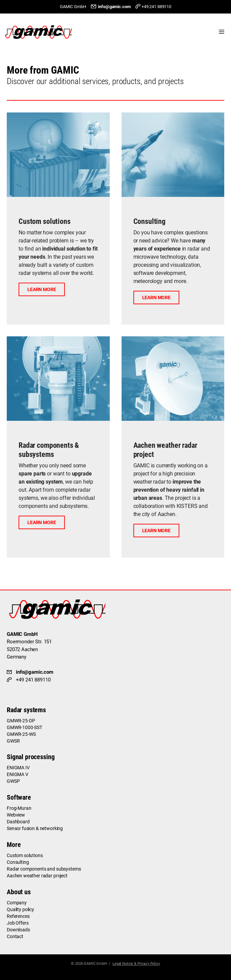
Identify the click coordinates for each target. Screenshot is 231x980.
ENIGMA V (18, 774)
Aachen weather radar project (37, 876)
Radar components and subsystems (44, 869)
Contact (15, 936)
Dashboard (18, 822)
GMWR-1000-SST (24, 727)
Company (17, 903)
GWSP (13, 781)
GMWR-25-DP (21, 721)
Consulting (18, 862)
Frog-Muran (19, 808)
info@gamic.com (114, 7)
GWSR (13, 741)
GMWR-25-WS (21, 734)
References (18, 916)
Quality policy (20, 909)
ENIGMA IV (18, 768)
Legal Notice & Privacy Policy (136, 964)
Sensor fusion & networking (35, 828)
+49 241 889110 (156, 7)
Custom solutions (25, 855)
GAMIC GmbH (95, 964)
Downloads (18, 930)
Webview (16, 815)
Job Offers (18, 923)
